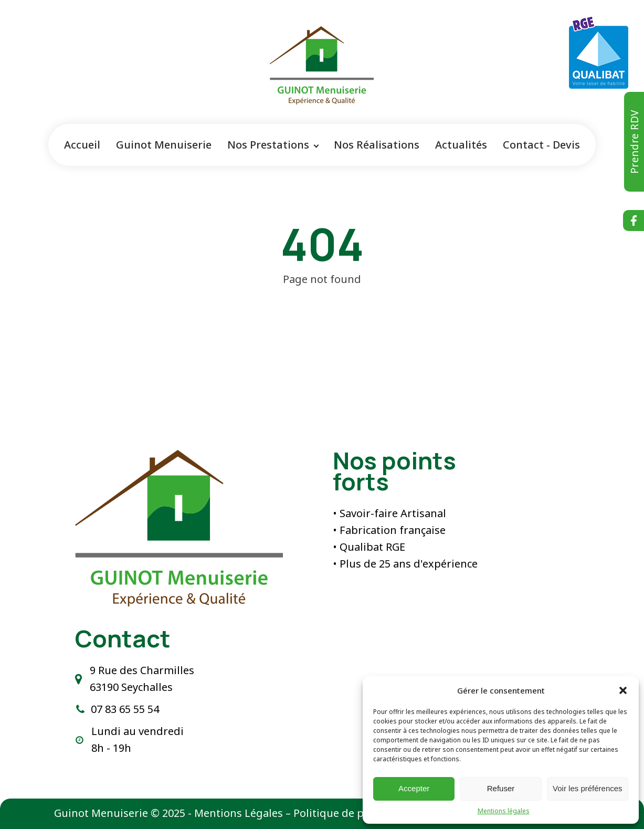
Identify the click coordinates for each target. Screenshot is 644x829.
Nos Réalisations (377, 145)
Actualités (461, 145)
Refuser (501, 788)
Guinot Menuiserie (164, 145)
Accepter (414, 788)
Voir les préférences (588, 788)
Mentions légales (504, 811)
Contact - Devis (541, 145)
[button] (623, 690)
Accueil (82, 145)
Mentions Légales (239, 813)
